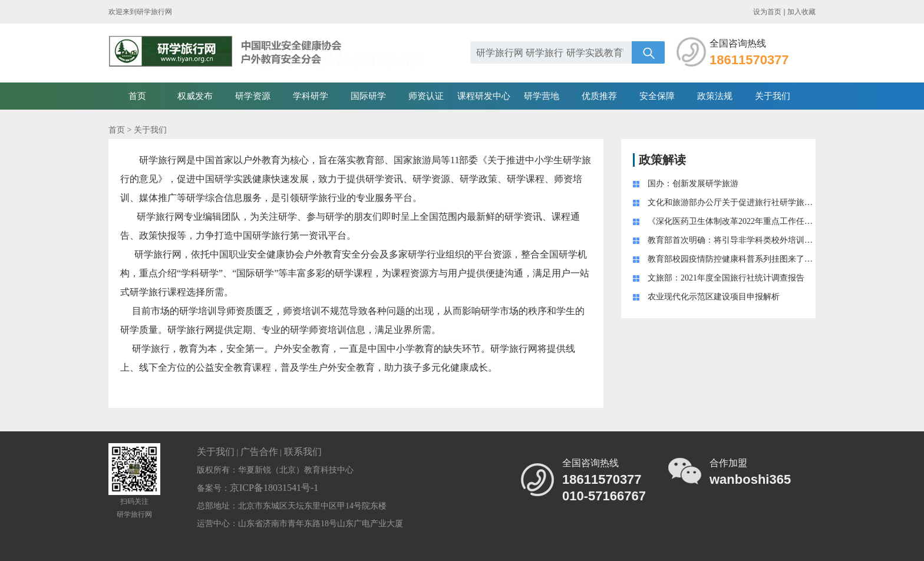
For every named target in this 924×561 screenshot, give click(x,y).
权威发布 (195, 96)
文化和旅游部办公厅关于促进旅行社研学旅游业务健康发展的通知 (767, 202)
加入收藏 (801, 12)
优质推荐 (599, 96)
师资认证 (426, 96)
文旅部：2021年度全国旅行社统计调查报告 (726, 278)
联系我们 (303, 452)
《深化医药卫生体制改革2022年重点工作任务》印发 (742, 221)
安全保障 (657, 96)
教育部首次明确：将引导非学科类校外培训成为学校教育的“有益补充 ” (776, 240)
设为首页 (767, 12)
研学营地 (542, 96)
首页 (137, 96)
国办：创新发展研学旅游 (693, 184)
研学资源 (253, 96)
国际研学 (368, 96)
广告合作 (259, 452)
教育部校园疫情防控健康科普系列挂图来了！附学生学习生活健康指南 (775, 259)
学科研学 (311, 96)
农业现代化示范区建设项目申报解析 (714, 297)
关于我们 (773, 96)
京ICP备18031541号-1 (274, 488)
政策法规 (715, 96)
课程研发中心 (484, 96)
